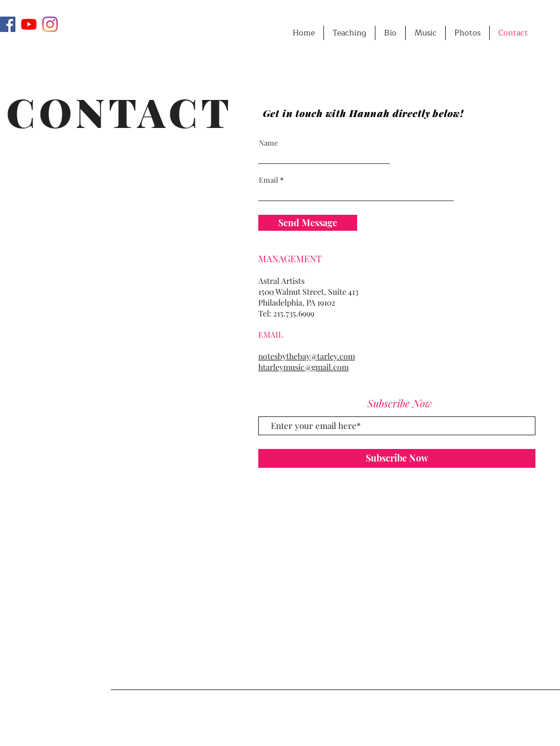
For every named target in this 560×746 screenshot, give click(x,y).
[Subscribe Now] (397, 458)
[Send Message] (308, 223)
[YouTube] (29, 24)
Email (269, 180)
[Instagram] (50, 24)
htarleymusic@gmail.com (303, 367)
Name (269, 143)
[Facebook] (8, 24)
